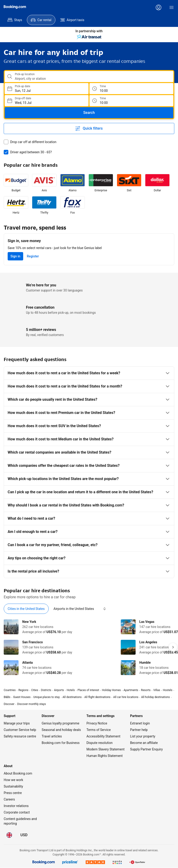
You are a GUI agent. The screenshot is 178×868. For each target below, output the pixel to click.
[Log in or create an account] (159, 7)
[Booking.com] (15, 7)
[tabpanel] (89, 647)
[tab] (26, 609)
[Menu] (172, 7)
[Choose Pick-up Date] (47, 89)
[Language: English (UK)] (9, 835)
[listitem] (16, 183)
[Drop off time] (131, 101)
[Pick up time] (131, 89)
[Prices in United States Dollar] (24, 835)
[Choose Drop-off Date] (47, 101)
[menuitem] (15, 20)
